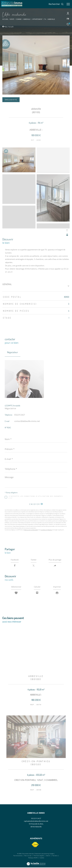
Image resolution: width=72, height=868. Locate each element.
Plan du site (28, 856)
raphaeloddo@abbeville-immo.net (36, 822)
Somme (19, 19)
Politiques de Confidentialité (31, 530)
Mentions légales (39, 856)
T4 (45, 19)
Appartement (37, 19)
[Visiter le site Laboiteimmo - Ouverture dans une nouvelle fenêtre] (36, 863)
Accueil (5, 19)
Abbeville (27, 19)
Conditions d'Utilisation (46, 530)
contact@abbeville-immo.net (27, 421)
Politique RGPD (33, 858)
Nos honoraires (18, 856)
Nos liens (55, 856)
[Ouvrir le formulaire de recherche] (56, 4)
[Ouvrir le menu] (68, 4)
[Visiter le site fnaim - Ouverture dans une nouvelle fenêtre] (35, 845)
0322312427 (20, 415)
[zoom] (19, 171)
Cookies (42, 858)
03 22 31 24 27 (36, 819)
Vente (12, 19)
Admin (48, 856)
